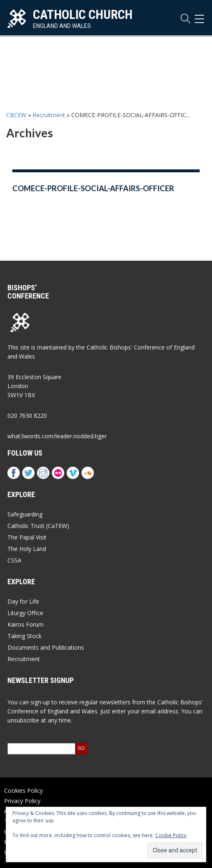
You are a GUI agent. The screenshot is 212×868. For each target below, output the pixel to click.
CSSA (14, 560)
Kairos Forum (26, 624)
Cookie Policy (171, 835)
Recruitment (49, 115)
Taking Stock (24, 636)
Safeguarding (25, 514)
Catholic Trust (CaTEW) (38, 526)
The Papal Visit (27, 537)
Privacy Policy (22, 801)
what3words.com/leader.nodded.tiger (57, 436)
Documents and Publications (46, 647)
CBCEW (16, 115)
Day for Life (23, 601)
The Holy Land (27, 549)
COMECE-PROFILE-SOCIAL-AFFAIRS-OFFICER (93, 188)
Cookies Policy (23, 790)
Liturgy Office (25, 613)
